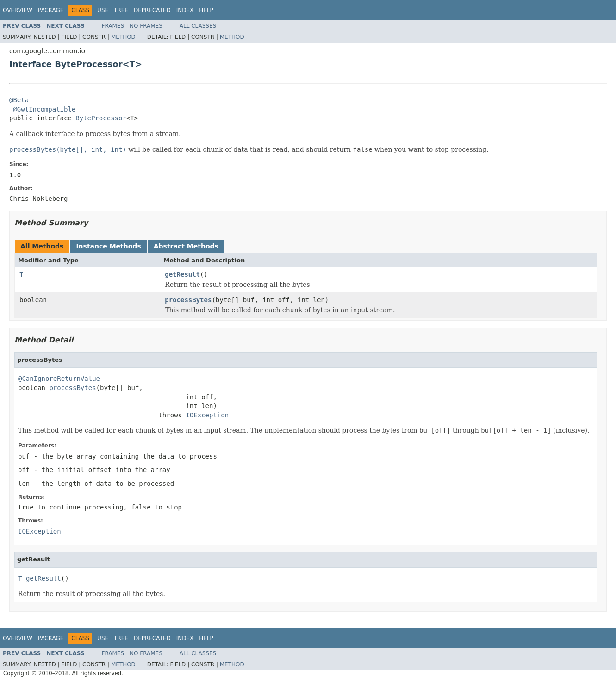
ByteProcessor (101, 118)
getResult (182, 274)
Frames (113, 26)
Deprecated (152, 10)
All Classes (198, 26)
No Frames (146, 26)
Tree (121, 10)
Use (103, 10)
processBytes (188, 300)
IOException (207, 415)
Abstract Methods (186, 246)
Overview (18, 10)
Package (51, 10)
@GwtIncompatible (44, 109)
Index (185, 10)
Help (206, 10)
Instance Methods (108, 246)
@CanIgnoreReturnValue (59, 379)
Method (123, 37)
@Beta (19, 100)
